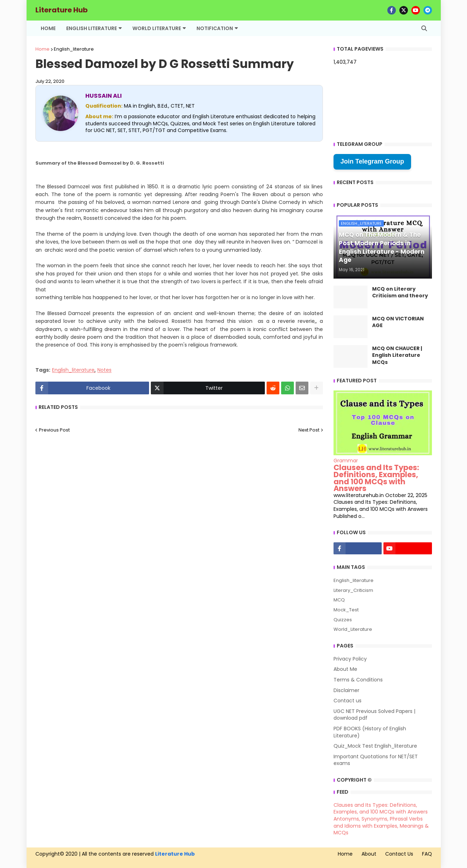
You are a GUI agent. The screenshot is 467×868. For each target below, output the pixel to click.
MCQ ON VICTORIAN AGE (398, 322)
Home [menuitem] (48, 28)
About (369, 854)
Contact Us (399, 854)
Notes (104, 370)
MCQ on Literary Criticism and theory (400, 293)
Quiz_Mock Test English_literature (375, 746)
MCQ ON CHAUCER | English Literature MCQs (397, 355)
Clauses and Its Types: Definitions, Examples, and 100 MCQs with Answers (376, 478)
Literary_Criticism (353, 590)
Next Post (309, 430)
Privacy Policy (350, 659)
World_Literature (353, 629)
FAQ (427, 854)
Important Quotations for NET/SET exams (376, 760)
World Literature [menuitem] (157, 28)
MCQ (339, 600)
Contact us (348, 701)
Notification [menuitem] (215, 28)
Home (42, 49)
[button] (424, 28)
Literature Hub (62, 10)
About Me (345, 669)
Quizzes (343, 620)
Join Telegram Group (372, 161)
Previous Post (54, 430)
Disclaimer (346, 690)
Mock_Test (346, 610)
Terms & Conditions (358, 680)
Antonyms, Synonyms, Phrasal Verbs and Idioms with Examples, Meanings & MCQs (381, 826)
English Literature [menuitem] (92, 28)
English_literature (74, 49)
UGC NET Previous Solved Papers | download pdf (374, 715)
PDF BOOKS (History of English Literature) (370, 732)
